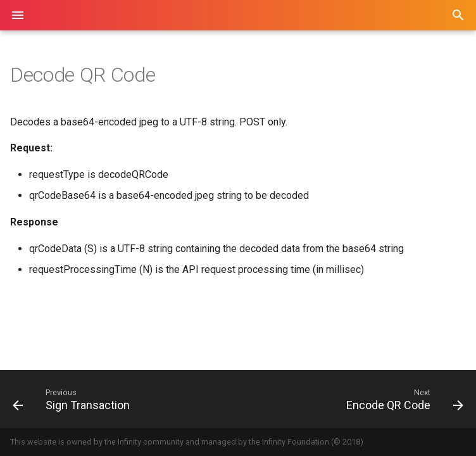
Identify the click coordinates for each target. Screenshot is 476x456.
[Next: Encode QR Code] (356, 399)
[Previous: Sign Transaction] (120, 399)
